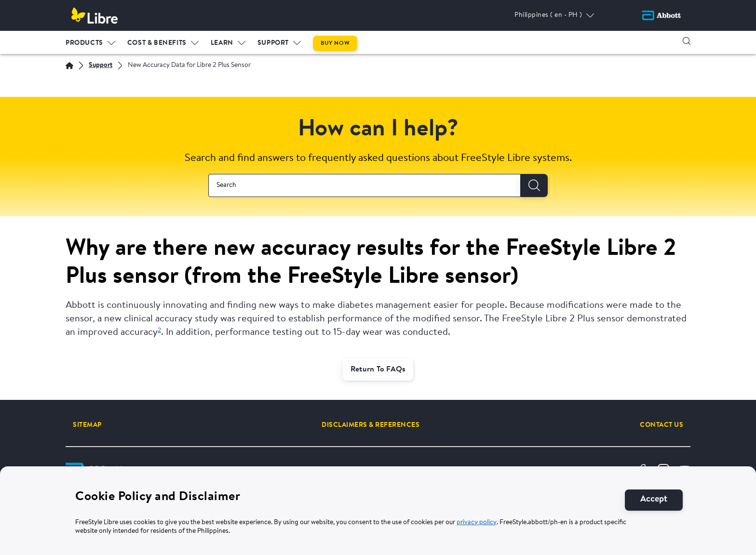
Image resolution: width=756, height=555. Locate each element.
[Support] (101, 66)
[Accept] (654, 503)
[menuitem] (91, 41)
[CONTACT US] (661, 425)
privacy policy (477, 525)
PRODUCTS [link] (84, 43)
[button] (687, 41)
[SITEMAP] (87, 425)
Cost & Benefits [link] (157, 43)
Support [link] (273, 43)
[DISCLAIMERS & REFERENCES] (371, 425)
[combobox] (364, 185)
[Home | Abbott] (69, 66)
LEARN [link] (222, 43)
